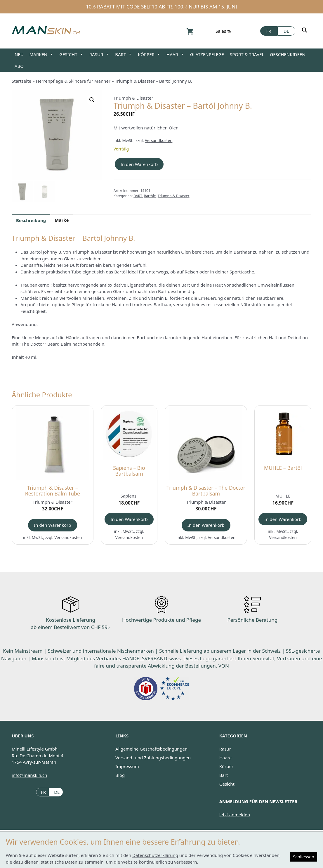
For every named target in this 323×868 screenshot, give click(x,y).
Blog (120, 775)
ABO (19, 66)
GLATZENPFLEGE (207, 54)
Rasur (225, 749)
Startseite (21, 81)
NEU (19, 54)
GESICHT (71, 54)
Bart (224, 775)
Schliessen (304, 857)
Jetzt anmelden (235, 815)
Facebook (252, 31)
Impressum (127, 766)
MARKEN (42, 54)
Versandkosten (159, 141)
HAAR (175, 54)
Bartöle (150, 196)
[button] (92, 100)
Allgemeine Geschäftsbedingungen (151, 749)
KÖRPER (149, 54)
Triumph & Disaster (133, 98)
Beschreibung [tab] (31, 220)
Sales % (223, 31)
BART (124, 54)
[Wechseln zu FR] (269, 31)
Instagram (242, 31)
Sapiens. (129, 496)
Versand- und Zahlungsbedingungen (153, 758)
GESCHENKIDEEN (288, 54)
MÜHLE (283, 496)
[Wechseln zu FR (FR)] (42, 792)
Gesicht (227, 784)
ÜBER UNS (23, 736)
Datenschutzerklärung (155, 855)
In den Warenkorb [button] (52, 525)
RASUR (99, 54)
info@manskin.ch (29, 775)
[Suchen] (305, 31)
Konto (205, 31)
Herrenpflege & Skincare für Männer (73, 81)
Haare (225, 758)
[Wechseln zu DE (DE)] (56, 792)
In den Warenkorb (139, 164)
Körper (226, 766)
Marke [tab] (62, 220)
